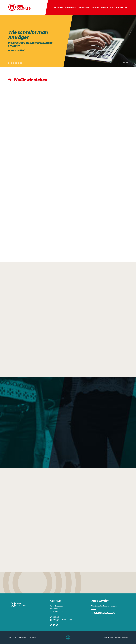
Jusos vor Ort (117, 7)
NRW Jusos (12, 637)
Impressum (23, 637)
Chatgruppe (71, 7)
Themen (104, 7)
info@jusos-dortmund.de (62, 620)
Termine (95, 7)
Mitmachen (84, 7)
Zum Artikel (18, 51)
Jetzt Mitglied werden (105, 613)
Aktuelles (59, 7)
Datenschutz (34, 637)
